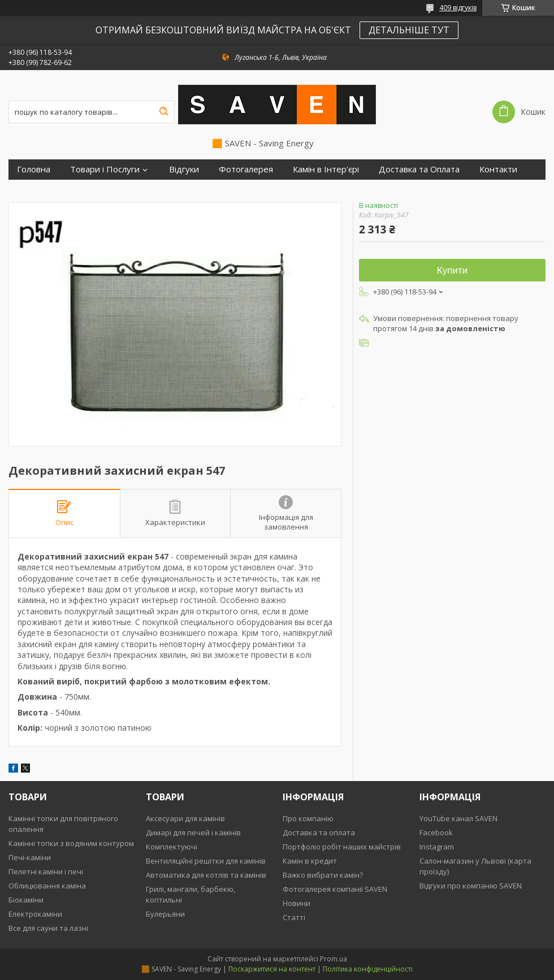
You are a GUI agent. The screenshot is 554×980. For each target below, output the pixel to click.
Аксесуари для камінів (185, 818)
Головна (34, 169)
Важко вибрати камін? (323, 875)
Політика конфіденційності (368, 969)
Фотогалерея (246, 169)
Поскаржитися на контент (272, 969)
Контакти (498, 169)
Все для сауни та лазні (48, 928)
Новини (297, 903)
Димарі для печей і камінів (193, 832)
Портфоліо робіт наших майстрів (342, 847)
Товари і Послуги (105, 169)
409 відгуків (458, 8)
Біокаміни (26, 900)
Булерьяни (165, 914)
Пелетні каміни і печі (46, 871)
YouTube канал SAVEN (458, 818)
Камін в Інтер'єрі (326, 169)
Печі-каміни (30, 857)
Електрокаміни (35, 914)
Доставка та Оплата (419, 169)
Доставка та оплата (319, 832)
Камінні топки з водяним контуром (71, 843)
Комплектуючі (172, 847)
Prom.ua (334, 959)
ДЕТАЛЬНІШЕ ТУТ (409, 30)
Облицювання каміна (47, 886)
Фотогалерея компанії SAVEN (335, 889)
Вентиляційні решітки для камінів (206, 861)
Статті (294, 917)
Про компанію (308, 818)
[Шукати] (163, 112)
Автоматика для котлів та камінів (206, 875)
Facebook (436, 832)
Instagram (437, 847)
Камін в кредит (310, 861)
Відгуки (184, 169)
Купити (452, 270)
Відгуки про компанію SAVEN (471, 886)
